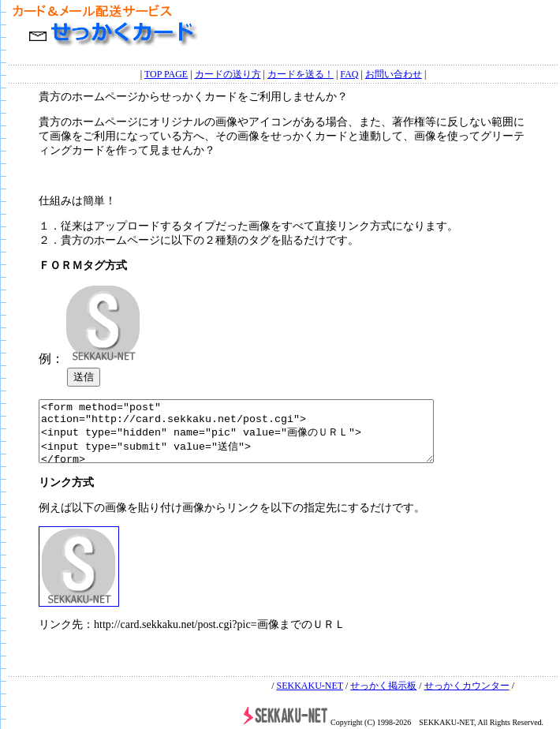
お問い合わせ (394, 73)
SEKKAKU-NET (309, 686)
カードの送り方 (228, 73)
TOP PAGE (166, 73)
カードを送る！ (301, 73)
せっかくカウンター (467, 686)
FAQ (349, 73)
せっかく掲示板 (383, 686)
